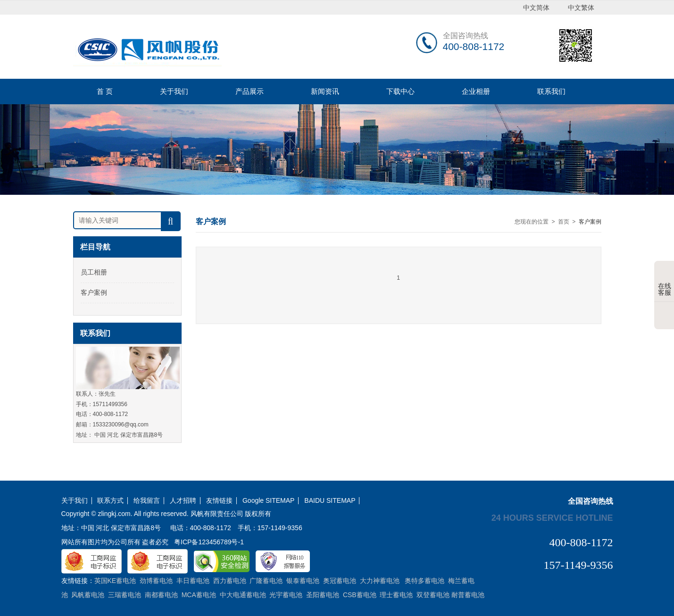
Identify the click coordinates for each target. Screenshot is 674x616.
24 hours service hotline (552, 517)
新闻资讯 (325, 91)
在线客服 (665, 282)
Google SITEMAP (269, 501)
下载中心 (400, 91)
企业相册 (476, 91)
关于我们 (174, 91)
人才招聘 (183, 501)
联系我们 (551, 91)
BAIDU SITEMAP (330, 501)
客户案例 (94, 292)
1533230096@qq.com (121, 425)
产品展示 (250, 91)
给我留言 (147, 501)
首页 (564, 222)
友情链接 (219, 501)
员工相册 (94, 272)
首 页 (105, 91)
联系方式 (110, 501)
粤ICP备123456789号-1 (209, 542)
